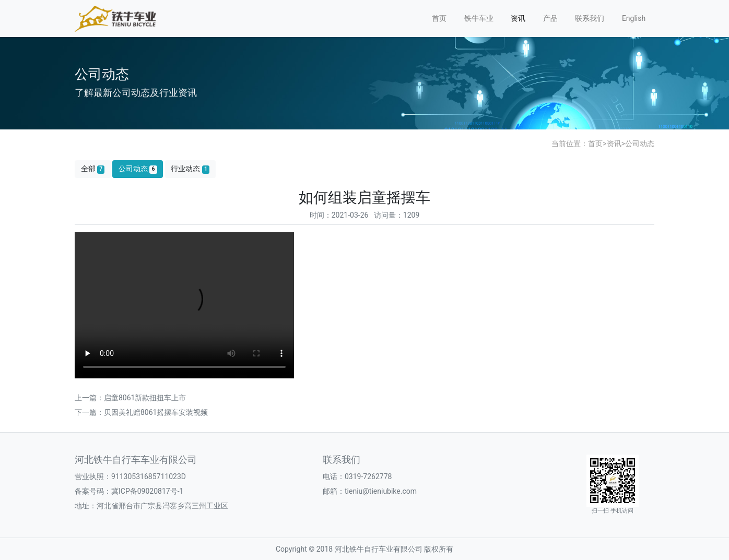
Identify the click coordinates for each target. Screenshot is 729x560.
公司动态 (640, 144)
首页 (439, 18)
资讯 (518, 18)
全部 (93, 169)
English (634, 18)
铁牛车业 (479, 18)
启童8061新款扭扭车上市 (145, 398)
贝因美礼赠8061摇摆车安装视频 (156, 412)
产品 (550, 18)
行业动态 (190, 169)
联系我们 (590, 18)
